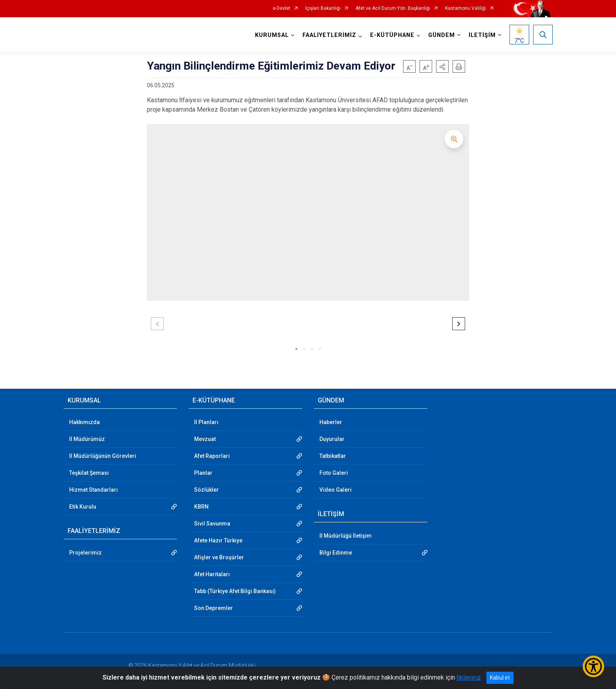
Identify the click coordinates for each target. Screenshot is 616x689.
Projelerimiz (85, 553)
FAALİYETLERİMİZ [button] (329, 35)
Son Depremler (214, 608)
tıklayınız (469, 677)
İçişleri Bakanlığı (323, 8)
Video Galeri (335, 490)
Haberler (331, 422)
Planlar (203, 473)
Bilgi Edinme (336, 553)
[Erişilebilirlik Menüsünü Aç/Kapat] (593, 666)
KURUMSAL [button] (272, 35)
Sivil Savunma (212, 524)
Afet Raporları (212, 456)
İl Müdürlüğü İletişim (346, 536)
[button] (442, 66)
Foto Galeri (334, 473)
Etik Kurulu (83, 507)
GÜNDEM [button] (442, 35)
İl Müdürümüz (87, 439)
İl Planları (206, 422)
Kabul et (500, 678)
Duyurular (332, 439)
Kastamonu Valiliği (466, 8)
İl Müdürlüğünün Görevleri (103, 456)
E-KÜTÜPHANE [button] (392, 35)
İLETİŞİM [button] (482, 35)
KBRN (201, 507)
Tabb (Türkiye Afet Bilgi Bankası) (235, 591)
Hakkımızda (84, 422)
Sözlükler (206, 490)
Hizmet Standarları (93, 490)
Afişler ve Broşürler (219, 557)
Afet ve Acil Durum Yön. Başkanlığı (393, 8)
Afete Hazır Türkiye (218, 540)
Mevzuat (205, 439)
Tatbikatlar (333, 456)
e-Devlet (281, 8)
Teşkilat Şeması (89, 473)
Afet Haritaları (212, 574)
